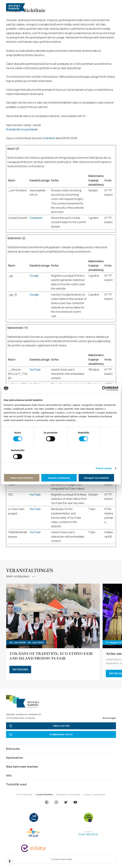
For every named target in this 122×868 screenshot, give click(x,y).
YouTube (35, 370)
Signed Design (99, 795)
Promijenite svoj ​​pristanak (22, 129)
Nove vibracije (74, 795)
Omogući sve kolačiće (100, 469)
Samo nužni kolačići (22, 469)
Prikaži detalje (104, 459)
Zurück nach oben (61, 859)
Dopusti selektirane (61, 469)
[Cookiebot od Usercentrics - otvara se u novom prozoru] (104, 397)
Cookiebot (49, 138)
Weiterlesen (20, 670)
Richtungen (109, 718)
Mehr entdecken (20, 576)
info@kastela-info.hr (41, 734)
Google (34, 276)
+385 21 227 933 (39, 726)
